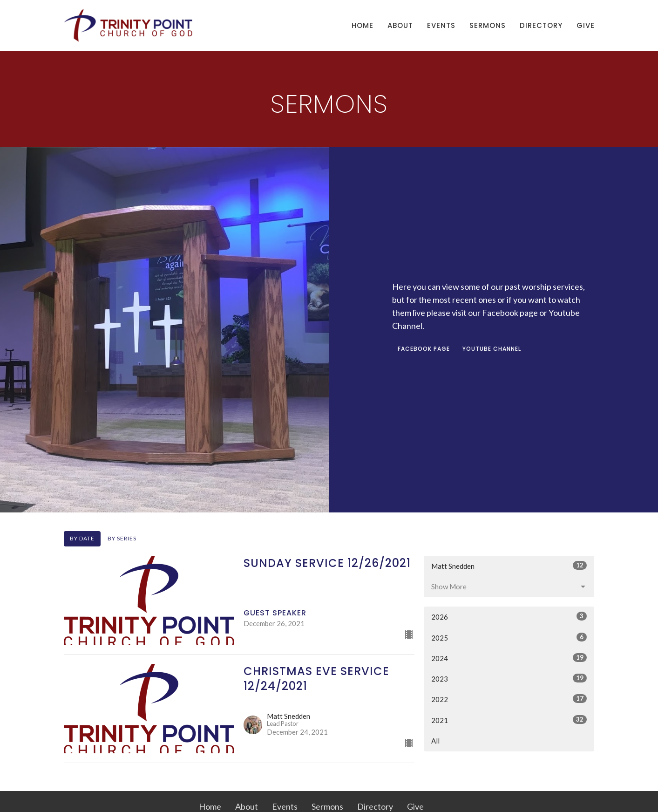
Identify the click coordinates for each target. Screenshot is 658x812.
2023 (509, 678)
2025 (509, 637)
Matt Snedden (509, 566)
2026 (509, 616)
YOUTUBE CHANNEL (492, 349)
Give (586, 25)
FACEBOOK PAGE (424, 349)
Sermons (488, 25)
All (435, 741)
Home (363, 25)
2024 (509, 658)
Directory (541, 25)
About (400, 25)
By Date (82, 538)
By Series (122, 538)
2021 (509, 720)
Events (441, 25)
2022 (509, 699)
